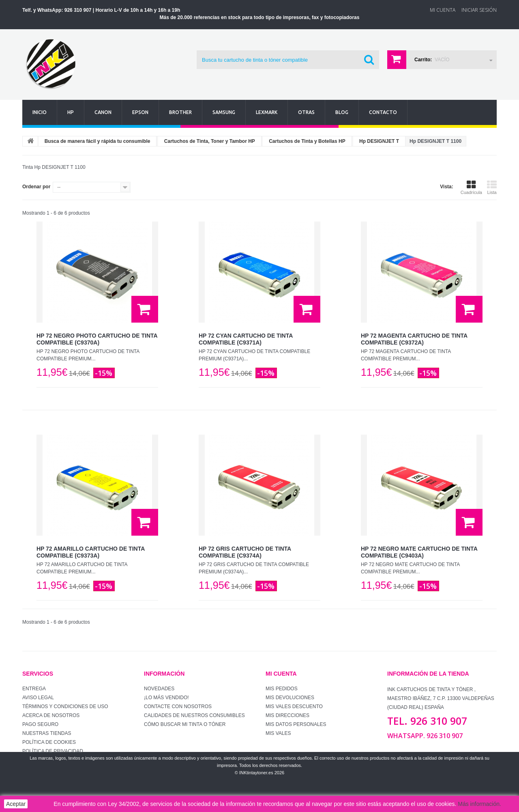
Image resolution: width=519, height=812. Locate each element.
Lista (492, 187)
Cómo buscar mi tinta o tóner (185, 724)
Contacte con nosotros (178, 706)
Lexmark (267, 112)
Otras (306, 112)
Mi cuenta (281, 674)
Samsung (224, 112)
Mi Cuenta (443, 10)
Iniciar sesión (479, 10)
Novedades (159, 689)
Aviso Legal (38, 698)
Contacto (383, 112)
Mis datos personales (296, 724)
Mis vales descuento (294, 706)
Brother (180, 112)
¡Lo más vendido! (166, 698)
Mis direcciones (287, 715)
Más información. (479, 804)
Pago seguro (40, 724)
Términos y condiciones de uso (65, 706)
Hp (71, 112)
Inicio (40, 112)
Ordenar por (36, 187)
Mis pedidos (282, 689)
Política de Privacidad (53, 751)
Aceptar (16, 804)
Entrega (34, 689)
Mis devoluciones (290, 698)
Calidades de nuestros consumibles (194, 715)
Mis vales (278, 733)
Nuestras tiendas (47, 733)
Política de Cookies (49, 742)
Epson (140, 112)
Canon (103, 112)
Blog (342, 112)
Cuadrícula (471, 187)
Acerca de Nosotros (51, 715)
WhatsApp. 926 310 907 (425, 736)
